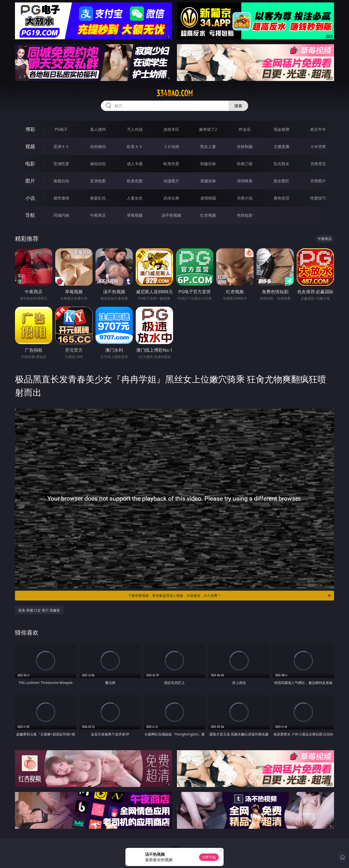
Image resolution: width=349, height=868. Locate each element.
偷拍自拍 (98, 164)
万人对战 (135, 129)
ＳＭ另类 (318, 147)
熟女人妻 (208, 147)
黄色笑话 (282, 198)
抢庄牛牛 (318, 129)
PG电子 (61, 129)
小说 (30, 198)
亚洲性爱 (61, 164)
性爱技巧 (318, 198)
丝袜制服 (245, 147)
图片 (30, 181)
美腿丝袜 (208, 181)
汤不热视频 (171, 215)
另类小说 (245, 198)
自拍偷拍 (98, 147)
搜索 (238, 106)
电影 (30, 164)
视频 (30, 146)
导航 (30, 215)
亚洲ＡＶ (61, 147)
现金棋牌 (282, 129)
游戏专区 (171, 129)
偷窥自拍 (61, 181)
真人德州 (98, 129)
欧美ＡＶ (135, 147)
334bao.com (175, 93)
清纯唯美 (245, 181)
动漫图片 (171, 181)
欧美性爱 (171, 164)
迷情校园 (208, 198)
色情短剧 (245, 215)
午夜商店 (98, 215)
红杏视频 (208, 215)
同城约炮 (61, 215)
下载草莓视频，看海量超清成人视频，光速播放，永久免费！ (230, 596)
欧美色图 (135, 181)
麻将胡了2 (208, 129)
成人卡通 (135, 164)
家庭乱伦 (98, 198)
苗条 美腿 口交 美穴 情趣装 (39, 610)
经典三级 (245, 164)
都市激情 (61, 198)
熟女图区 (282, 181)
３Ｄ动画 (171, 147)
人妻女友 (135, 198)
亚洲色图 (98, 181)
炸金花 (245, 129)
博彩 (30, 129)
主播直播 (282, 147)
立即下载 (209, 857)
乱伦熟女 (282, 164)
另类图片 (318, 181)
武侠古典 (171, 198)
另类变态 (318, 164)
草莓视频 (135, 215)
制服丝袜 (208, 164)
